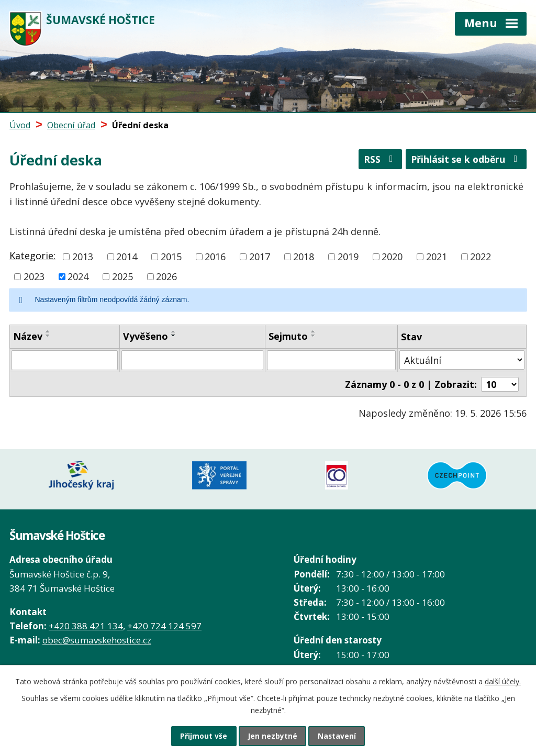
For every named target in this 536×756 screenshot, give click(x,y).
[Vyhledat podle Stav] (462, 360)
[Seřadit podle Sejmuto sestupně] (314, 336)
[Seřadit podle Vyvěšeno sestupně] (174, 336)
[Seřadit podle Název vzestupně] (48, 331)
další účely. (503, 680)
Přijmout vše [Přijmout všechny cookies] (200, 735)
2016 (215, 257)
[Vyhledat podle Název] (65, 360)
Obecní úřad (71, 125)
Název (28, 336)
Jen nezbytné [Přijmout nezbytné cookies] (272, 735)
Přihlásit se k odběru (465, 161)
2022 (481, 257)
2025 (122, 276)
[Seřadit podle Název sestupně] (48, 336)
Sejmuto (288, 336)
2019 (348, 257)
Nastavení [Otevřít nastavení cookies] (341, 735)
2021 (437, 257)
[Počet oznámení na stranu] (500, 384)
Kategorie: (32, 255)
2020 (392, 257)
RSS (375, 161)
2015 (171, 257)
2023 (34, 276)
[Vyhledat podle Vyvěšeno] (192, 360)
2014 (127, 257)
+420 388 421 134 (86, 621)
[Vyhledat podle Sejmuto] (331, 360)
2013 (83, 257)
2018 (304, 257)
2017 (260, 257)
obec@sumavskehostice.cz (97, 635)
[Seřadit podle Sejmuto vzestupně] (314, 331)
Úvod (20, 125)
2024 (78, 276)
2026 (166, 276)
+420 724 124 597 (164, 621)
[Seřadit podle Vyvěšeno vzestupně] (174, 331)
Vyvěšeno (146, 336)
